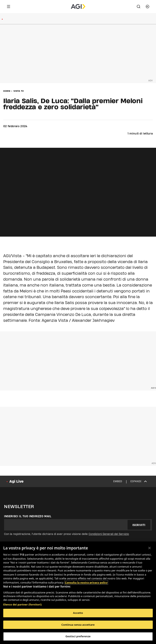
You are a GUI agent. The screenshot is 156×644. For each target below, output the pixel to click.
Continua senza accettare (78, 625)
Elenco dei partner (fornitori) (22, 604)
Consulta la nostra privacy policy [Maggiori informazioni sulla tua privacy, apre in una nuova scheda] (86, 582)
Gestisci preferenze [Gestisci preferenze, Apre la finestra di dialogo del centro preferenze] (78, 636)
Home (7, 91)
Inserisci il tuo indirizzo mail (28, 516)
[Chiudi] (149, 548)
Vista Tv (19, 91)
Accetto (78, 613)
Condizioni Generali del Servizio (109, 534)
